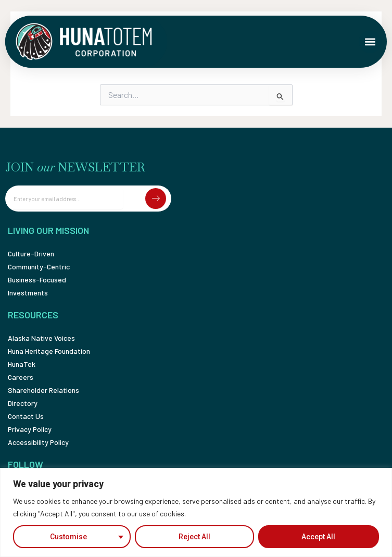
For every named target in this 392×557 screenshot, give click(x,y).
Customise (68, 537)
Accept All (318, 537)
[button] (370, 42)
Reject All (194, 537)
